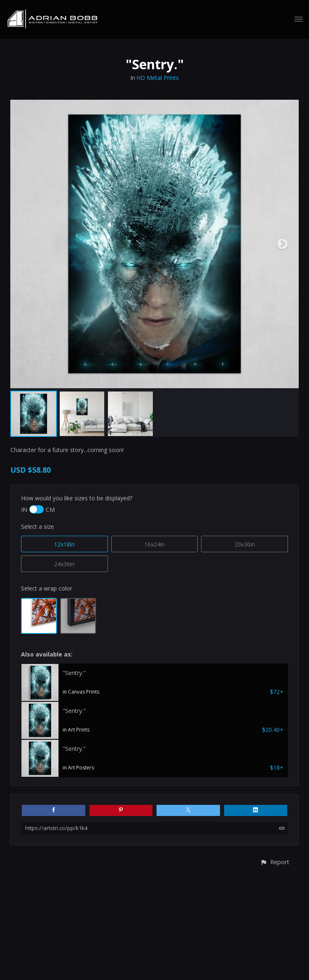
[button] (275, 862)
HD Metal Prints (158, 78)
